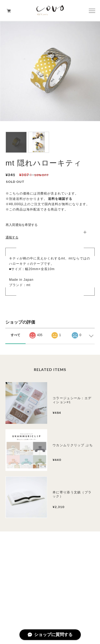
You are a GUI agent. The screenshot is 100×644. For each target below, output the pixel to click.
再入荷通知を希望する (22, 225)
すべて (15, 335)
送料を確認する (60, 199)
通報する (12, 237)
